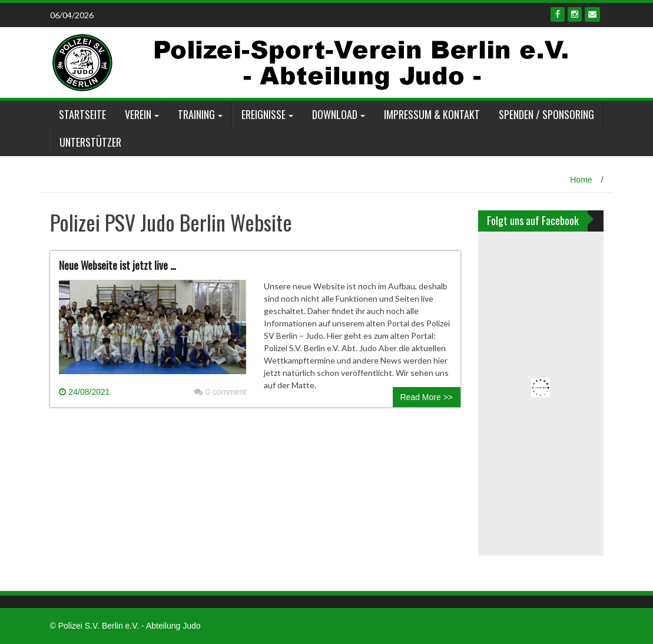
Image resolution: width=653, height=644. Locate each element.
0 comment (220, 392)
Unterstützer (90, 142)
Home (581, 180)
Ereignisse (263, 114)
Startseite (82, 114)
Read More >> (427, 397)
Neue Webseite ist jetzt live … (117, 265)
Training (196, 114)
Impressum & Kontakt (432, 114)
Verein (138, 114)
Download (335, 114)
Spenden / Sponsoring (546, 114)
